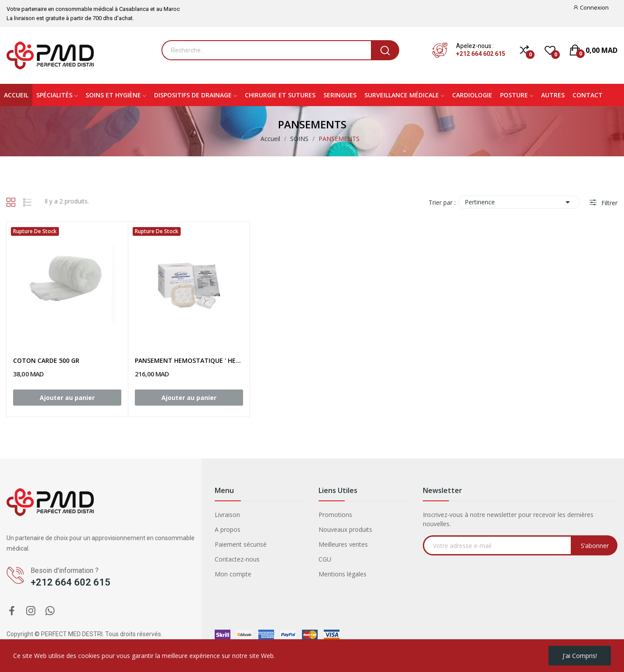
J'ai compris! (580, 656)
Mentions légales (343, 574)
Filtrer (609, 203)
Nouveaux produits (345, 529)
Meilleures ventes (343, 544)
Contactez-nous (237, 559)
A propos (228, 529)
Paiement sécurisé (241, 544)
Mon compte (233, 574)
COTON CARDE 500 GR (46, 360)
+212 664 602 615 (481, 54)
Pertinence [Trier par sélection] (519, 202)
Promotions (335, 515)
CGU (325, 559)
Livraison (227, 515)
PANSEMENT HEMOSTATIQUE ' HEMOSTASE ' (189, 360)
